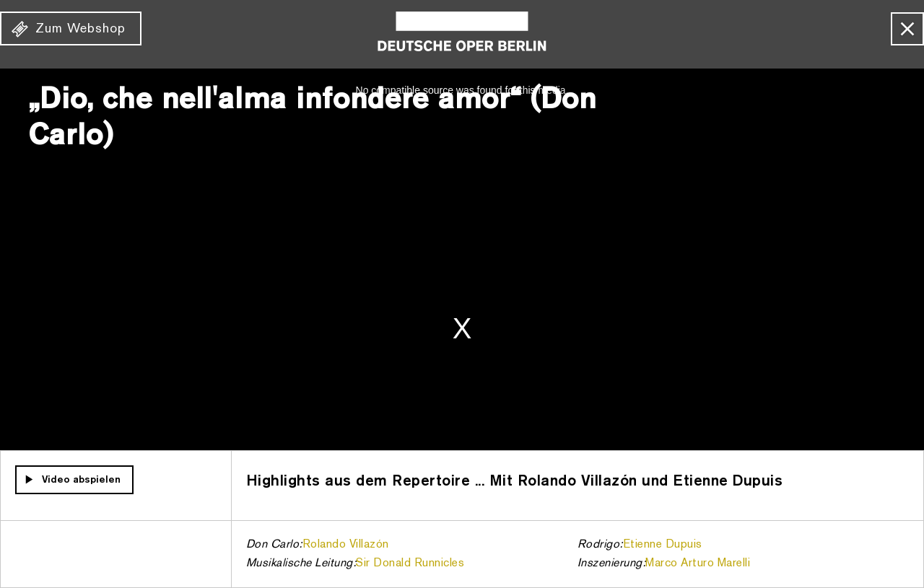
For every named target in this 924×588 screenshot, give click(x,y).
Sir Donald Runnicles (410, 563)
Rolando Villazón (346, 545)
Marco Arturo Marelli (698, 563)
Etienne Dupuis (663, 545)
